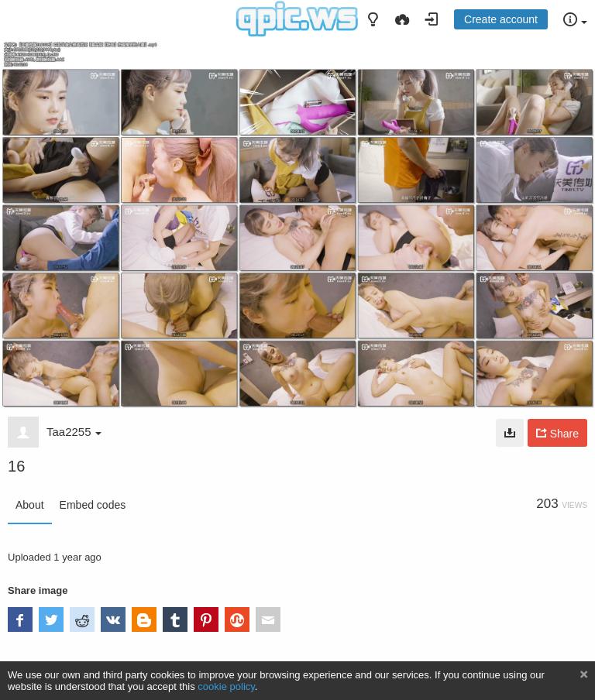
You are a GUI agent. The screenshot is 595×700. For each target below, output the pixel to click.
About (30, 505)
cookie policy (226, 686)
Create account (501, 19)
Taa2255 (74, 432)
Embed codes (93, 505)
